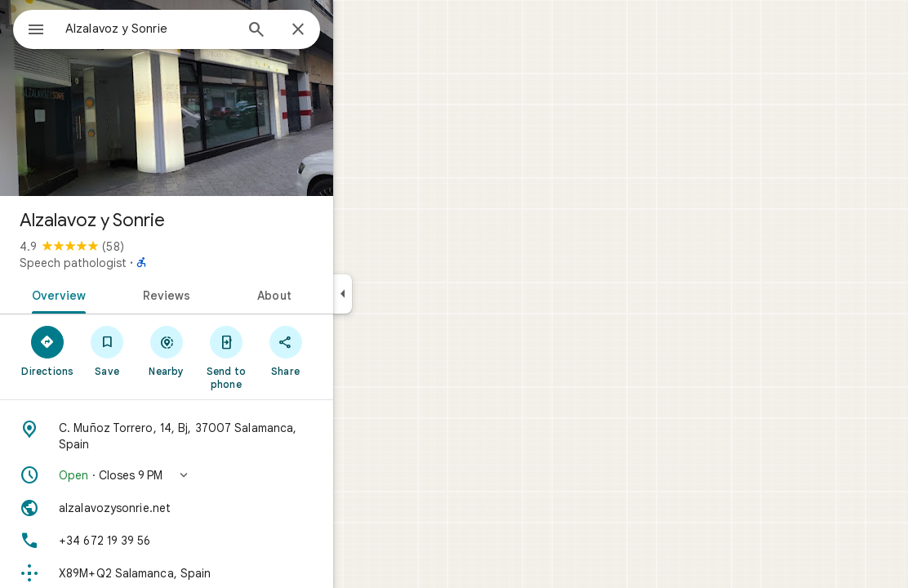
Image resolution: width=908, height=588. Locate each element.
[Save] (166, 350)
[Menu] (29, 28)
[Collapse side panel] (401, 294)
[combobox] (192, 29)
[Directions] (107, 350)
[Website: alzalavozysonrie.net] (225, 508)
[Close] (357, 30)
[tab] (115, 294)
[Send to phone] (285, 357)
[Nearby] (226, 350)
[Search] (315, 31)
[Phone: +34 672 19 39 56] (225, 541)
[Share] (344, 350)
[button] (225, 475)
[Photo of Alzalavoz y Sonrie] (225, 98)
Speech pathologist (132, 263)
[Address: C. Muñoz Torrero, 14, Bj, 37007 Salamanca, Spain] (225, 436)
